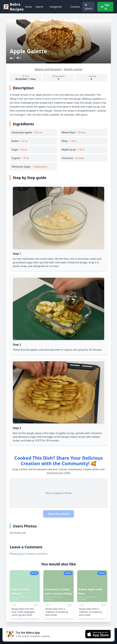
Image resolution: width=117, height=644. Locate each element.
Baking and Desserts (48, 69)
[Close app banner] (111, 630)
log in (21, 554)
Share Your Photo (58, 514)
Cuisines (75, 7)
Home (28, 7)
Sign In (105, 7)
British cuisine (73, 69)
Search (40, 7)
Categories (56, 7)
